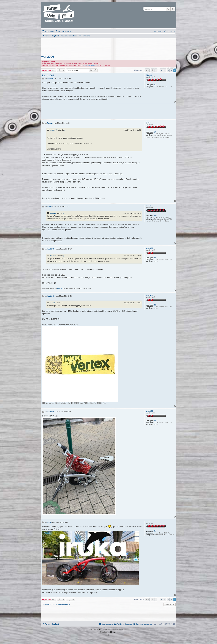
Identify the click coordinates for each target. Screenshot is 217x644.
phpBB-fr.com (112, 632)
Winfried (149, 75)
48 (155, 258)
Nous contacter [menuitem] (106, 624)
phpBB (102, 629)
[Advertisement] (108, 46)
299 (155, 132)
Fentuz (148, 122)
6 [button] (168, 70)
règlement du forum (90, 65)
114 (155, 85)
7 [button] (171, 70)
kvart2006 (47, 57)
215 (155, 531)
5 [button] (165, 70)
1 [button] (156, 70)
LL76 (148, 522)
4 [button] (161, 70)
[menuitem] (58, 31)
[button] (147, 70)
